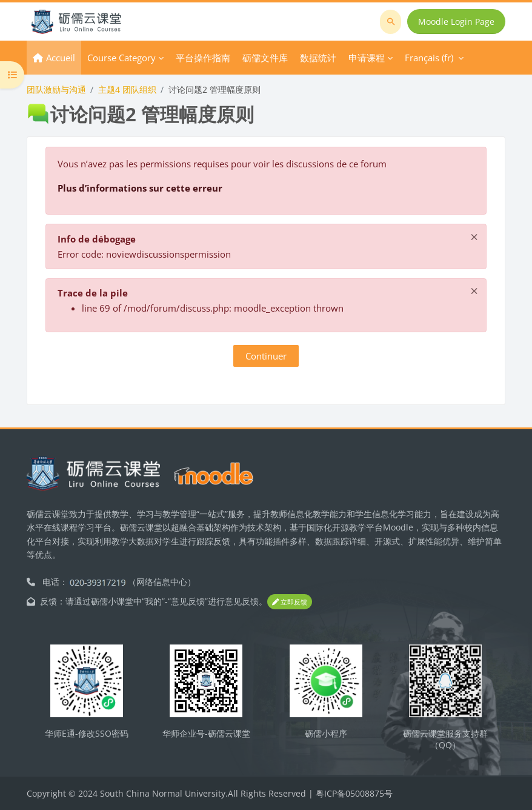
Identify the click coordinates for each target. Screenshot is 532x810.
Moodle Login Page (456, 22)
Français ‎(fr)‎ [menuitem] (429, 58)
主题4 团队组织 (127, 89)
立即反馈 (290, 602)
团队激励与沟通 (56, 89)
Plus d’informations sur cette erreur (140, 188)
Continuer (266, 356)
